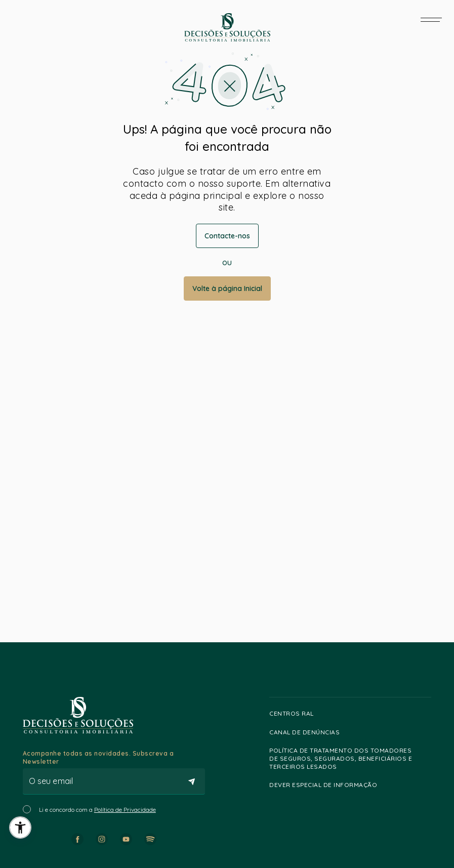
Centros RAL (296, 714)
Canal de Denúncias (309, 732)
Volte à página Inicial (227, 288)
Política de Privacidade (125, 810)
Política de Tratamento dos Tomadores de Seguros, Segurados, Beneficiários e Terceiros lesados (348, 758)
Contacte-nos (227, 236)
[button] (20, 828)
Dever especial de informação (328, 785)
